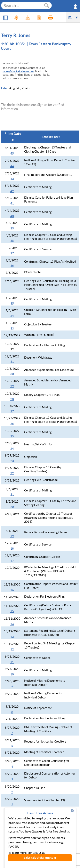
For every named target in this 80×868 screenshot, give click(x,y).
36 (12, 266)
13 (12, 637)
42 (12, 191)
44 (12, 166)
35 (12, 303)
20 (12, 507)
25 (12, 436)
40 (12, 216)
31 (12, 362)
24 (12, 449)
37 (12, 253)
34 (12, 316)
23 (12, 461)
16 (12, 590)
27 (12, 411)
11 (12, 662)
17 (12, 561)
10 (12, 674)
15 (12, 611)
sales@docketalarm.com (18, 71)
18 (12, 549)
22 (12, 473)
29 (12, 386)
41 (12, 203)
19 (12, 536)
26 (12, 424)
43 (12, 179)
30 (12, 374)
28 (12, 399)
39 (12, 228)
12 (12, 649)
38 (12, 241)
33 (12, 328)
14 (12, 624)
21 (12, 494)
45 (12, 153)
